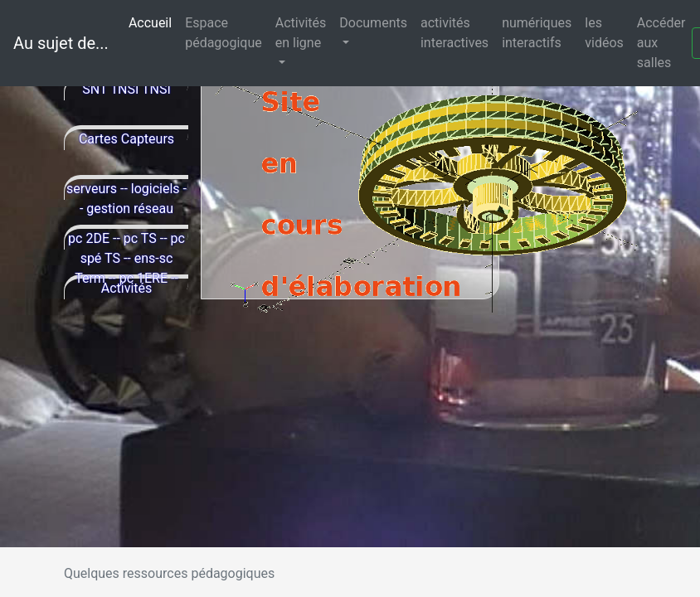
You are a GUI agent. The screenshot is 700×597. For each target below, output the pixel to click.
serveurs (92, 189)
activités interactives (455, 33)
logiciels (156, 189)
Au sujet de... (61, 43)
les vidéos (604, 33)
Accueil (153, 22)
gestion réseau (130, 209)
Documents (373, 23)
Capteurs (148, 139)
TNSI (156, 89)
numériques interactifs (537, 33)
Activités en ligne (301, 33)
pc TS (140, 238)
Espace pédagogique (224, 33)
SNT (95, 89)
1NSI (124, 89)
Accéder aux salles (661, 43)
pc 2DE (89, 238)
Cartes (98, 139)
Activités (127, 288)
